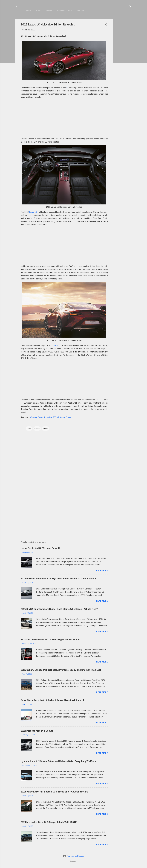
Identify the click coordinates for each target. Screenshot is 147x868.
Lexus (37, 429)
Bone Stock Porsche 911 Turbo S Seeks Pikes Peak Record (52, 700)
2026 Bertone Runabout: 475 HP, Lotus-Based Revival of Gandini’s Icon (58, 579)
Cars (39, 11)
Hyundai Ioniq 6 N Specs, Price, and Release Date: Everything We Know (58, 761)
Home (29, 11)
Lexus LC (33, 212)
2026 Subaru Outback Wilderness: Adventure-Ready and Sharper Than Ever (61, 670)
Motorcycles (64, 11)
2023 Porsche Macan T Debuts (37, 731)
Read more (102, 571)
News (49, 11)
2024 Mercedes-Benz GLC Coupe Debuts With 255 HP (49, 822)
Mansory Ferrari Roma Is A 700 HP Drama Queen (51, 417)
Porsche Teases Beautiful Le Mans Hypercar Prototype (50, 639)
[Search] (130, 7)
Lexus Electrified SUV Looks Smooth (41, 548)
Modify (80, 11)
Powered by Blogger (73, 856)
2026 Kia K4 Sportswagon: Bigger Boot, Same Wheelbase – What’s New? (59, 609)
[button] (106, 25)
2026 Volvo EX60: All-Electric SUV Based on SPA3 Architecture (54, 792)
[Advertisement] (123, 58)
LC (68, 88)
